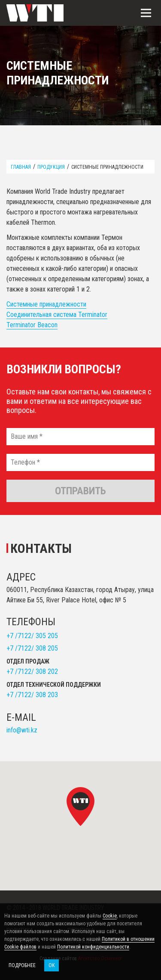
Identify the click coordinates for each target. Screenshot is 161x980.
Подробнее (22, 965)
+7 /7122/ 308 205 (32, 648)
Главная (21, 167)
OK (52, 965)
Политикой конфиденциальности (93, 947)
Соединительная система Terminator (57, 315)
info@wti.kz (22, 730)
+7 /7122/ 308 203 (32, 695)
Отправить (80, 491)
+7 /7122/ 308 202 (32, 671)
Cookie (110, 916)
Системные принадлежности (46, 304)
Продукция (51, 167)
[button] (80, 806)
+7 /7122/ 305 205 (32, 636)
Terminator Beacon (32, 325)
